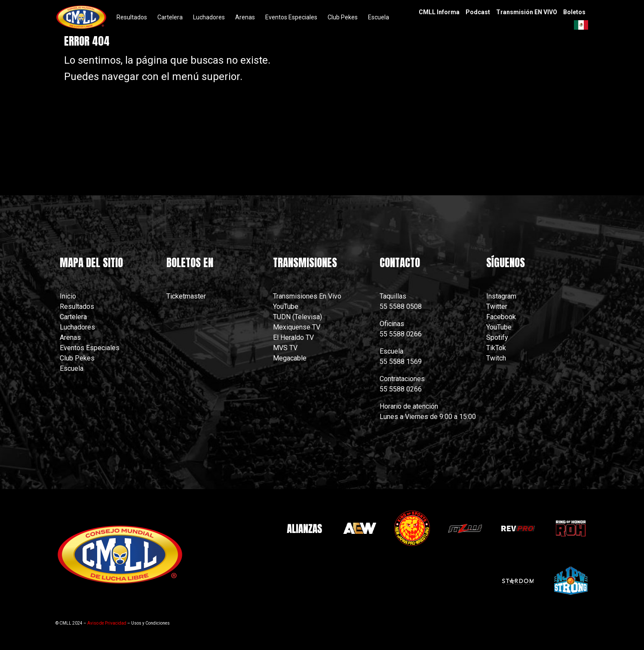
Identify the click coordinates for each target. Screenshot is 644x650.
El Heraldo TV (294, 337)
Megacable (290, 358)
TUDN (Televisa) (297, 317)
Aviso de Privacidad (107, 623)
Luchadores (77, 327)
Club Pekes (77, 358)
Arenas (70, 337)
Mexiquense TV (297, 327)
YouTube (286, 307)
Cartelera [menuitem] (170, 17)
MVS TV (285, 348)
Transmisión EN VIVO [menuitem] (527, 12)
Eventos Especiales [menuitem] (291, 17)
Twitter (497, 307)
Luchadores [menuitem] (209, 17)
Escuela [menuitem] (379, 17)
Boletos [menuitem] (574, 12)
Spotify (497, 337)
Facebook (501, 317)
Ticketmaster (186, 296)
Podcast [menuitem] (478, 12)
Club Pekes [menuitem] (343, 17)
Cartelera (73, 317)
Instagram (501, 296)
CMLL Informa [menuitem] (439, 12)
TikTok (496, 348)
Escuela (72, 368)
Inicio (68, 296)
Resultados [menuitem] (132, 17)
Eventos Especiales (90, 348)
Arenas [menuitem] (245, 17)
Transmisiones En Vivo (308, 296)
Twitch (496, 358)
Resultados (77, 307)
